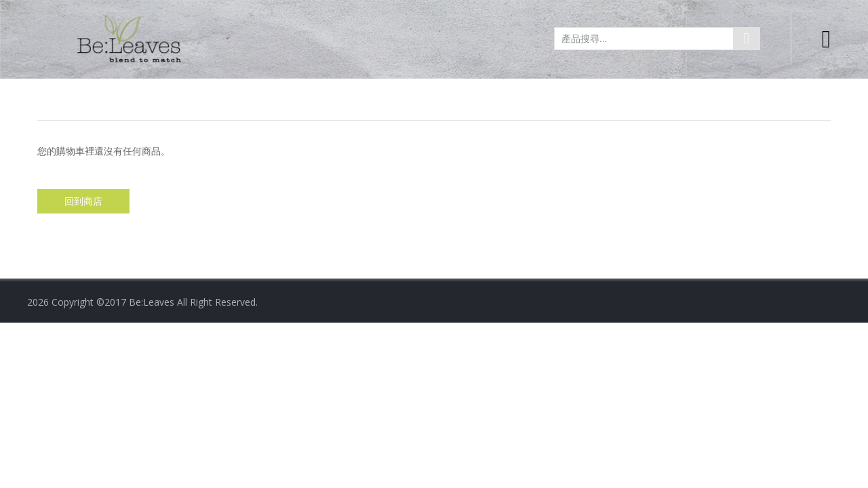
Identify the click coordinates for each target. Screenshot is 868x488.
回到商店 (83, 201)
